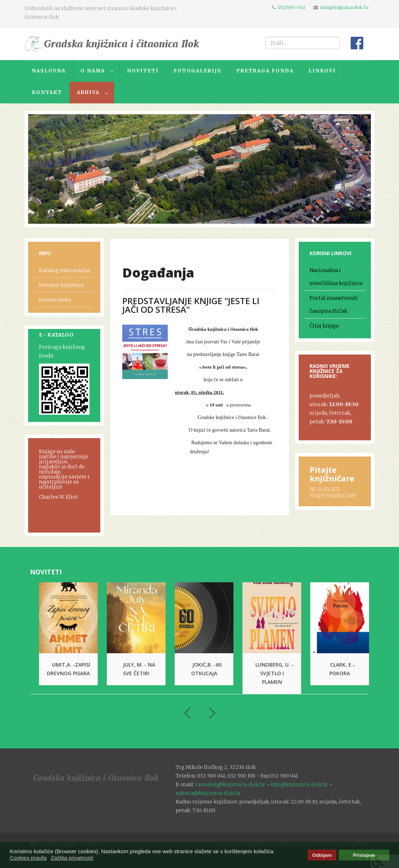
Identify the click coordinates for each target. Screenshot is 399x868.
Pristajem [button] (364, 855)
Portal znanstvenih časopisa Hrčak (334, 304)
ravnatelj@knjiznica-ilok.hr (230, 784)
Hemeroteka (55, 300)
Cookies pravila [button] (28, 858)
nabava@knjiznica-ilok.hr (208, 793)
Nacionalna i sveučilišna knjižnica (336, 277)
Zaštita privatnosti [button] (72, 858)
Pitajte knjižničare (332, 474)
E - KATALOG (56, 335)
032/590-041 (291, 7)
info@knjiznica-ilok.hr (345, 7)
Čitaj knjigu (324, 326)
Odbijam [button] (322, 855)
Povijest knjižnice (62, 285)
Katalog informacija (64, 270)
